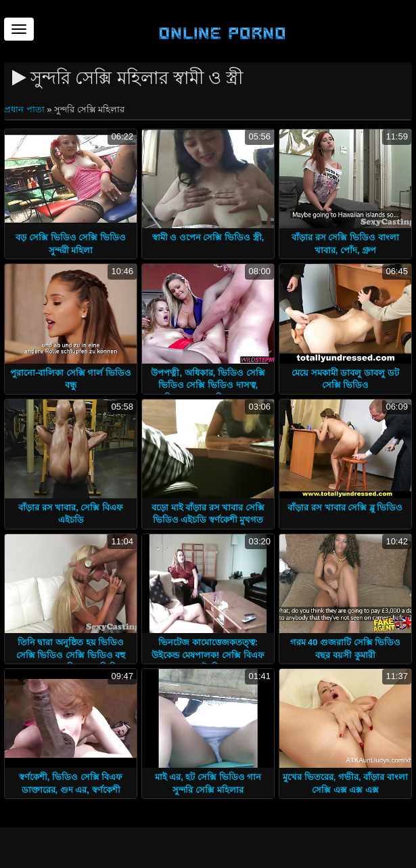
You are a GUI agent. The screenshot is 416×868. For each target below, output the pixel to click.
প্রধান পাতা (25, 109)
